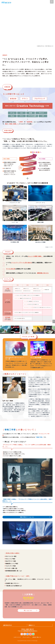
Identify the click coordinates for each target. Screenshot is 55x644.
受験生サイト (32, 625)
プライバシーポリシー (27, 637)
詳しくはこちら (28, 610)
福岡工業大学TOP (8, 625)
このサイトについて (17, 637)
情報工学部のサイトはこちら (27, 517)
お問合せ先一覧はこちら (37, 637)
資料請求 (54, 321)
